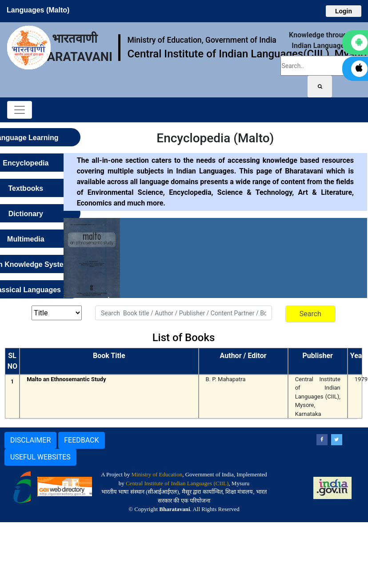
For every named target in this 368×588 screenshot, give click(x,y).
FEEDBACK (81, 440)
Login (344, 11)
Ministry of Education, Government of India (202, 40)
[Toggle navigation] (20, 110)
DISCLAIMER (30, 440)
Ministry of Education (157, 474)
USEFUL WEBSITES (40, 457)
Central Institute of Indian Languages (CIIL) (177, 483)
